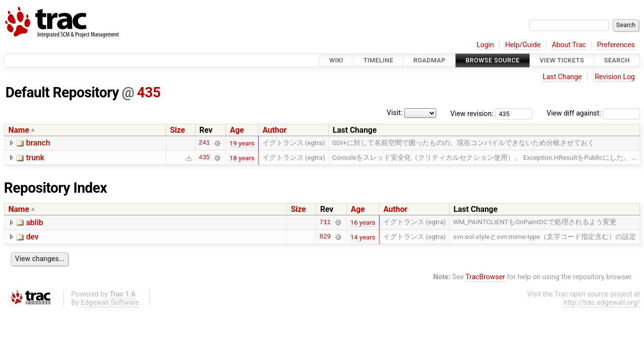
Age (237, 130)
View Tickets (562, 60)
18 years (242, 158)
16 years (363, 222)
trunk (35, 158)
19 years (242, 143)
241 (204, 143)
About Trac (569, 45)
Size (178, 130)
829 (325, 237)
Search (617, 60)
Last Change (562, 77)
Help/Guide (523, 45)
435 (149, 92)
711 (325, 222)
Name (19, 130)
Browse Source (493, 60)
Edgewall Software (110, 303)
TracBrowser (486, 277)
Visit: (394, 113)
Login (485, 45)
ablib (35, 222)
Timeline (378, 60)
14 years (363, 237)
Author (274, 130)
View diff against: (593, 113)
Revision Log (615, 77)
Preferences (616, 45)
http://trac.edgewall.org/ (602, 303)
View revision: (472, 113)
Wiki (336, 60)
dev (32, 237)
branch (38, 143)
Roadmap (429, 60)
